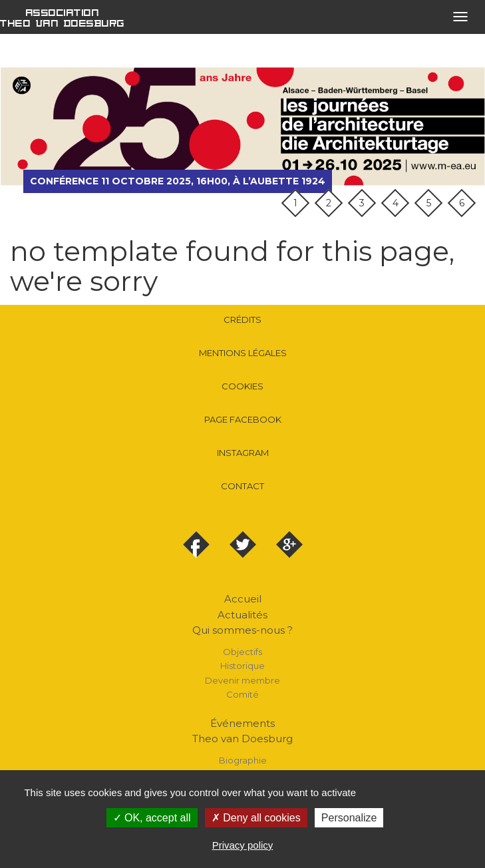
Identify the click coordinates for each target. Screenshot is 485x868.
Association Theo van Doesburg (63, 17)
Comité (242, 694)
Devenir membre (242, 680)
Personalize (349, 818)
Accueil (243, 599)
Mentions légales (243, 353)
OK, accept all (152, 818)
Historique (242, 666)
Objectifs (242, 652)
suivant (465, 126)
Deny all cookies (256, 818)
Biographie (243, 760)
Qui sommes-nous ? (242, 630)
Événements (242, 723)
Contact (242, 486)
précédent (20, 126)
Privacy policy (243, 845)
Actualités (242, 615)
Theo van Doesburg (242, 739)
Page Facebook (243, 419)
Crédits (242, 320)
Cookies (242, 386)
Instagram (243, 453)
